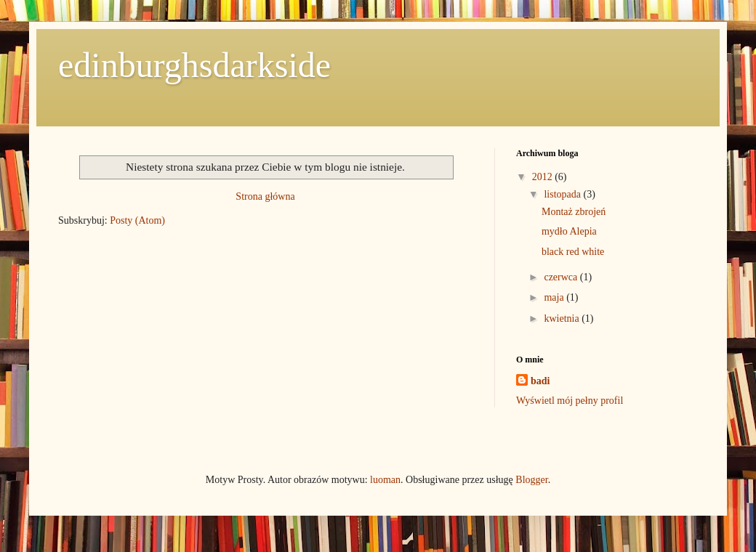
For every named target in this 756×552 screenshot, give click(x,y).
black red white (573, 252)
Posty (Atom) (137, 220)
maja (555, 297)
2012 (544, 177)
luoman (385, 480)
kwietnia (563, 318)
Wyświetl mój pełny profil (570, 401)
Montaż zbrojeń (574, 212)
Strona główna (265, 196)
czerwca (562, 277)
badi (540, 381)
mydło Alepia (569, 231)
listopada (563, 194)
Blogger (531, 480)
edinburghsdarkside (194, 65)
